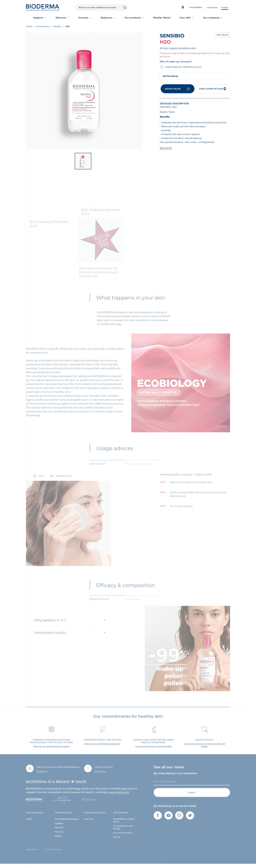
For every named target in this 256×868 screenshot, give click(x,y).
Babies (58, 840)
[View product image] (84, 91)
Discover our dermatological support (52, 750)
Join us (117, 841)
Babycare (107, 18)
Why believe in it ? (50, 624)
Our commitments (122, 837)
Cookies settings (53, 853)
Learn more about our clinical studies (154, 750)
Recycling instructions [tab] (139, 468)
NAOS (29, 823)
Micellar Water (162, 18)
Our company (211, 18)
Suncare (83, 18)
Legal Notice (32, 853)
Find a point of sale (213, 89)
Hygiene (38, 18)
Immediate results (50, 637)
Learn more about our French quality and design (204, 749)
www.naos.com (119, 796)
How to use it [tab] (97, 468)
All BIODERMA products (67, 823)
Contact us (42, 775)
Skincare (61, 18)
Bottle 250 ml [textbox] (171, 76)
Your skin (185, 18)
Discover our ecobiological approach (102, 748)
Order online (178, 89)
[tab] (107, 468)
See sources (166, 148)
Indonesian (212, 7)
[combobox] (195, 76)
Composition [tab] (133, 603)
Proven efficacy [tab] (100, 603)
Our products (133, 18)
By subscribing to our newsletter (176, 777)
